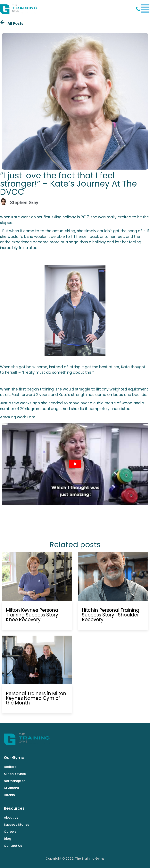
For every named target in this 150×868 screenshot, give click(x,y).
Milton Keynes (15, 774)
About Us (11, 818)
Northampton (15, 781)
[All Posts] (2, 22)
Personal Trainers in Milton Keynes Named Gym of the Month (36, 698)
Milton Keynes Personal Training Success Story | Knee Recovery (33, 615)
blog (8, 839)
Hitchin (9, 795)
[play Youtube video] (75, 464)
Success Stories (17, 825)
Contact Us (13, 846)
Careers (10, 832)
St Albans (11, 788)
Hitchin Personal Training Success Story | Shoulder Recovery (111, 615)
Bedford (10, 767)
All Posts (15, 24)
